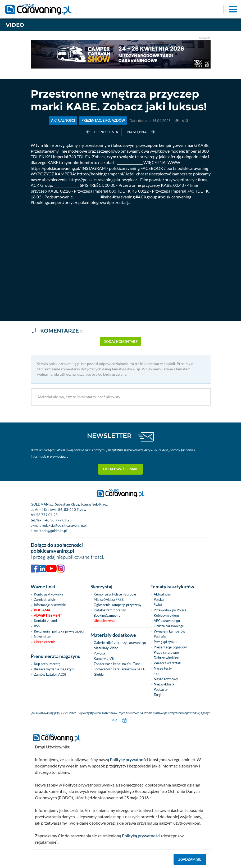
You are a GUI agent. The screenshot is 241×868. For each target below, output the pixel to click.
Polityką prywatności (141, 836)
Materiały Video (106, 648)
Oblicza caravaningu (169, 626)
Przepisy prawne (166, 652)
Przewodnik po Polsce (170, 610)
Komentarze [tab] (58, 331)
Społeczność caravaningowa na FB (119, 669)
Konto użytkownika (49, 594)
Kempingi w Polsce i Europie (115, 594)
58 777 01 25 (47, 515)
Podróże (160, 637)
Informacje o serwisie (50, 605)
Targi (157, 695)
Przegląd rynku (165, 642)
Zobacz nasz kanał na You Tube (117, 664)
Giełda (99, 674)
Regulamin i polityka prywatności (59, 631)
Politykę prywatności (129, 759)
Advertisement (48, 615)
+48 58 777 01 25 (57, 520)
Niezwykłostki (165, 684)
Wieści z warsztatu (168, 663)
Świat (158, 605)
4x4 (157, 674)
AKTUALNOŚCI (63, 121)
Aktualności (163, 594)
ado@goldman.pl (54, 531)
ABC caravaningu (167, 621)
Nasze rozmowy (166, 679)
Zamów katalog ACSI (50, 674)
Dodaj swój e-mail (121, 469)
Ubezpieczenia (45, 642)
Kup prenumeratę (47, 664)
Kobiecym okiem (166, 615)
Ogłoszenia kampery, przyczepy (118, 605)
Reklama (42, 610)
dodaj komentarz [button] (121, 342)
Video (15, 25)
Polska (159, 599)
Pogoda (99, 653)
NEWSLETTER (109, 436)
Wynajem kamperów (169, 631)
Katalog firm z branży (110, 610)
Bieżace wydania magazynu (55, 669)
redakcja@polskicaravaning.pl (64, 525)
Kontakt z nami (45, 621)
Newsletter (42, 637)
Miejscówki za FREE (109, 599)
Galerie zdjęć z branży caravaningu (120, 643)
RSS (37, 626)
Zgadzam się (190, 859)
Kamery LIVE (104, 658)
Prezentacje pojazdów (170, 647)
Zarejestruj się (45, 599)
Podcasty (161, 689)
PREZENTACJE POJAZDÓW (103, 121)
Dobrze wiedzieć (166, 658)
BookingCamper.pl (107, 615)
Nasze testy (163, 668)
